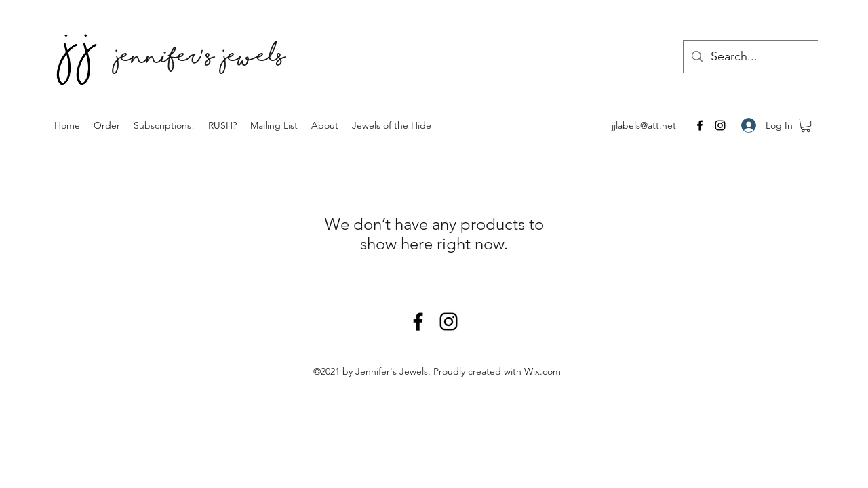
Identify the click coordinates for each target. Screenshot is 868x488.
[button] (806, 125)
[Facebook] (700, 125)
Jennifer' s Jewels (201, 59)
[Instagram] (720, 125)
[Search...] (750, 57)
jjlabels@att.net (644, 125)
